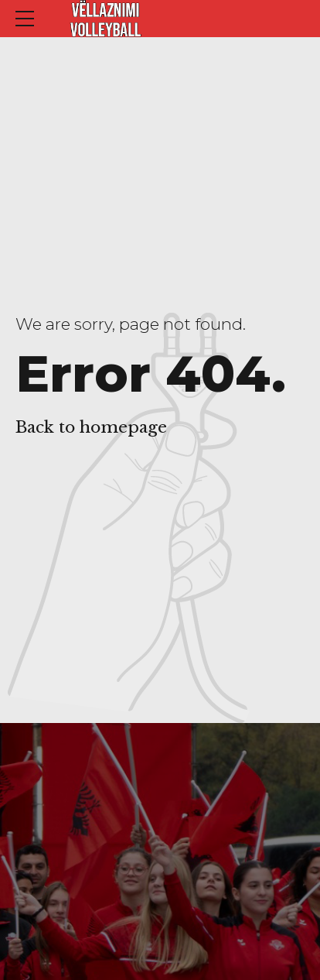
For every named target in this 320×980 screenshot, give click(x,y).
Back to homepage (91, 427)
